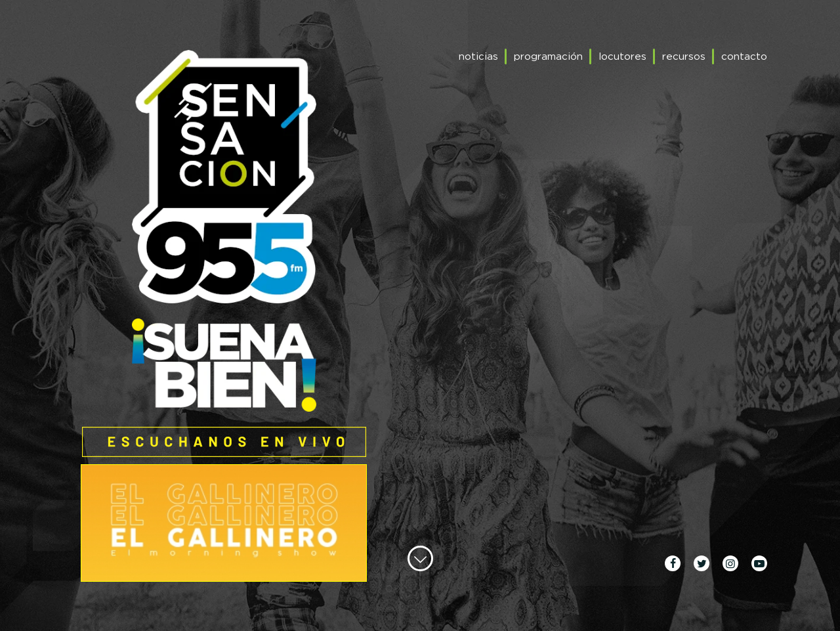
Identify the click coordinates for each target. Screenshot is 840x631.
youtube (759, 563)
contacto (744, 56)
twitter (702, 563)
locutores (622, 56)
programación (548, 56)
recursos (684, 56)
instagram (730, 563)
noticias (478, 56)
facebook (673, 563)
